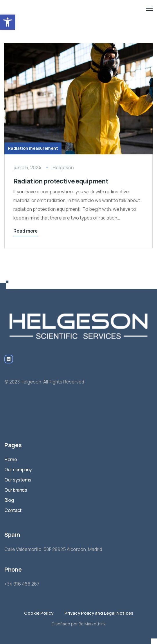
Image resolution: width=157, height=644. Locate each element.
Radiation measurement (33, 148)
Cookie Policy (39, 613)
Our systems (18, 480)
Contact (13, 510)
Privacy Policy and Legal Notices (99, 613)
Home (11, 459)
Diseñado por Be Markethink (79, 624)
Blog (9, 500)
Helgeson (63, 167)
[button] (8, 22)
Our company (18, 470)
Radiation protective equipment (61, 181)
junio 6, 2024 (27, 167)
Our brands (16, 490)
